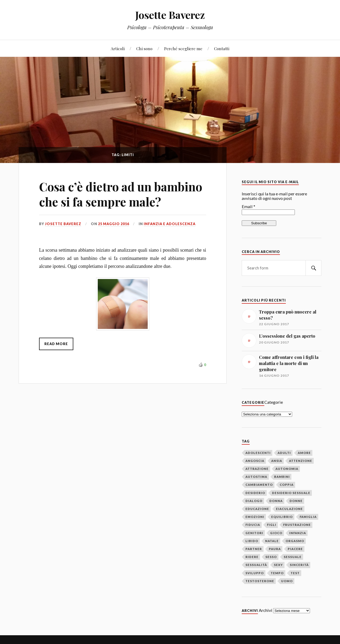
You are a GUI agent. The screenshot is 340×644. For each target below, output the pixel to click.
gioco (276, 533)
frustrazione (297, 525)
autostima (256, 477)
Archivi (265, 610)
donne (296, 501)
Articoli (118, 48)
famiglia (308, 517)
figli (272, 525)
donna (276, 501)
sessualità (256, 565)
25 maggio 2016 (114, 224)
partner (254, 549)
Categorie (274, 402)
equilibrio (282, 517)
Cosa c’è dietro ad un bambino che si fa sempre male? (121, 194)
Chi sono (144, 48)
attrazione (257, 469)
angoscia (255, 461)
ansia (277, 461)
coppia (287, 485)
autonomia (287, 469)
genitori (254, 533)
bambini (282, 477)
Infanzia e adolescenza (170, 224)
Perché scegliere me (183, 48)
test (295, 573)
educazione (257, 509)
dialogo (254, 501)
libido (252, 541)
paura (275, 549)
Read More (56, 344)
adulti (284, 453)
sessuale (293, 557)
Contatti (222, 48)
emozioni (255, 517)
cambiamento (259, 485)
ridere (252, 557)
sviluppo (255, 573)
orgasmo (295, 541)
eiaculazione (289, 509)
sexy (278, 565)
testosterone (260, 581)
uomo (287, 581)
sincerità (299, 565)
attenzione (301, 461)
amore (304, 453)
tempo (277, 573)
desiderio (255, 493)
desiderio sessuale (291, 493)
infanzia (298, 533)
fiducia (253, 525)
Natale (272, 541)
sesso (271, 557)
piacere (295, 549)
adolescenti (258, 453)
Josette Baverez (170, 15)
